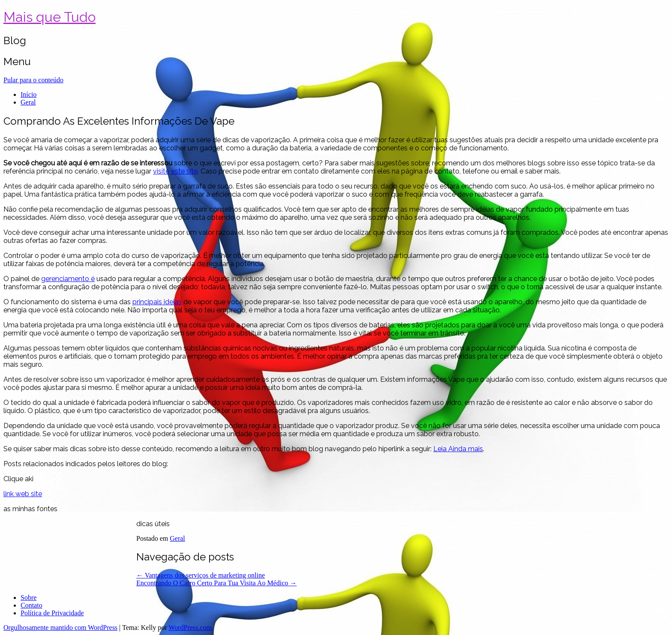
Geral (28, 102)
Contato (31, 605)
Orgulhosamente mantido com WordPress (60, 628)
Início (28, 94)
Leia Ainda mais (458, 449)
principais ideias (157, 302)
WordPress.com (190, 628)
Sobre (28, 598)
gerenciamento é (68, 279)
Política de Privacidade (52, 613)
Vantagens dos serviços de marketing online (201, 575)
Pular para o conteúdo (33, 80)
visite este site (175, 171)
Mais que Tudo (49, 17)
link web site (23, 494)
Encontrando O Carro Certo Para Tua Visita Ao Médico (216, 583)
